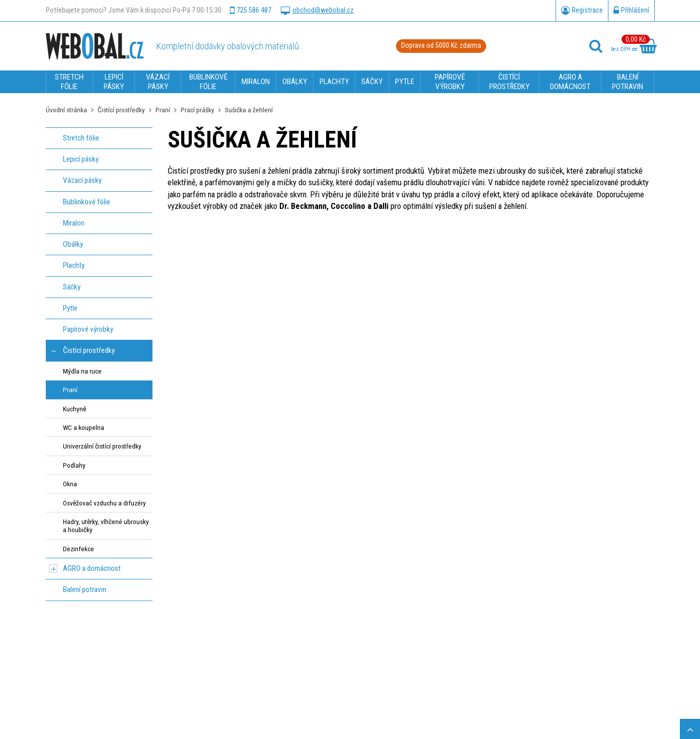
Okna (70, 484)
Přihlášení (631, 11)
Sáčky (72, 287)
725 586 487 (251, 11)
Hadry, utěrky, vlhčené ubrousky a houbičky (106, 526)
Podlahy (74, 465)
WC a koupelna (84, 427)
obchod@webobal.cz (317, 11)
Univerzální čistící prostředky (102, 446)
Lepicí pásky (81, 159)
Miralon (74, 223)
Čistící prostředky (121, 110)
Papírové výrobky (88, 329)
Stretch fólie (81, 138)
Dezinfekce (79, 549)
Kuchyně (74, 409)
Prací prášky (198, 110)
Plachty (74, 265)
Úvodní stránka (66, 110)
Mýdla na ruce (82, 371)
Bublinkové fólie (87, 202)
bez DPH (624, 49)
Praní (163, 110)
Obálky (73, 244)
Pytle (70, 308)
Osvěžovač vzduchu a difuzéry (104, 503)
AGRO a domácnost (92, 568)
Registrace (582, 11)
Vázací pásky (82, 180)
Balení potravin (85, 589)
